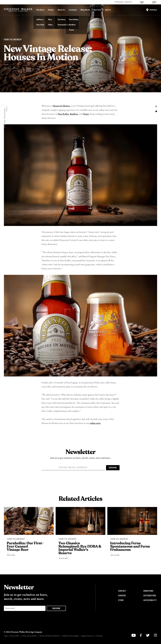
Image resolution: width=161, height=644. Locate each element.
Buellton (74, 114)
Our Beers (40, 10)
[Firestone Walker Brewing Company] (123, 2)
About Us (61, 10)
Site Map (99, 636)
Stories (51, 10)
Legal (6, 636)
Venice (86, 114)
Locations (73, 10)
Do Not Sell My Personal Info (49, 636)
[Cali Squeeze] (155, 2)
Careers (122, 596)
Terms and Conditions (29, 636)
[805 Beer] (142, 2)
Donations (148, 591)
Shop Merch (85, 10)
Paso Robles (63, 114)
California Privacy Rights (70, 636)
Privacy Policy (15, 636)
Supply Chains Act (88, 636)
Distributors (150, 596)
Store (121, 600)
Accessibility (150, 600)
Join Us (108, 10)
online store (95, 423)
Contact (122, 591)
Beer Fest (97, 10)
